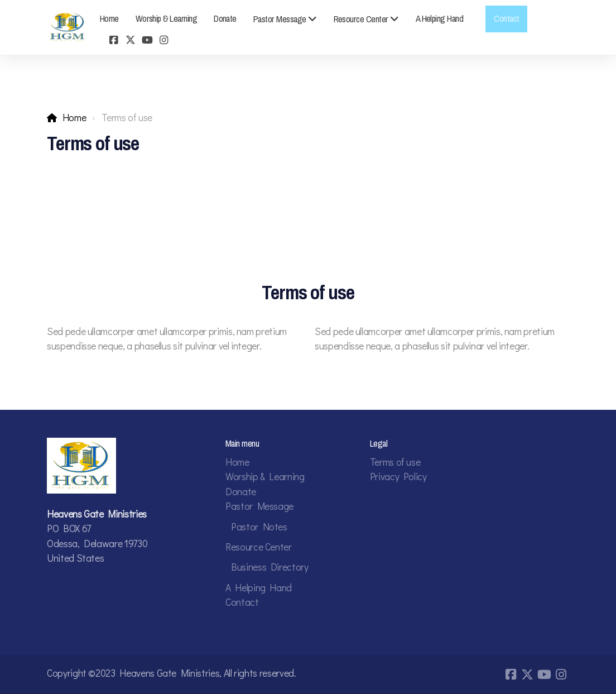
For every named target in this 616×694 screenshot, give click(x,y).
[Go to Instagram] (164, 41)
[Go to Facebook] (114, 41)
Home (74, 118)
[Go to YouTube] (147, 41)
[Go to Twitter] (131, 41)
